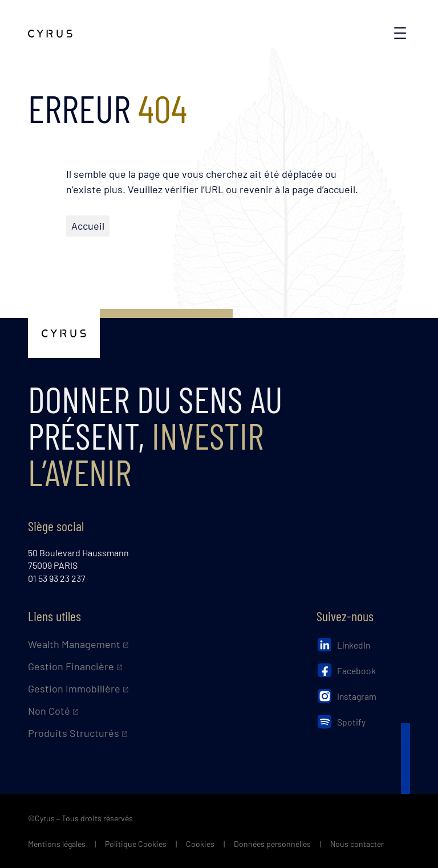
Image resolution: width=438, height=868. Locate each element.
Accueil (88, 226)
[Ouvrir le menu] (400, 33)
